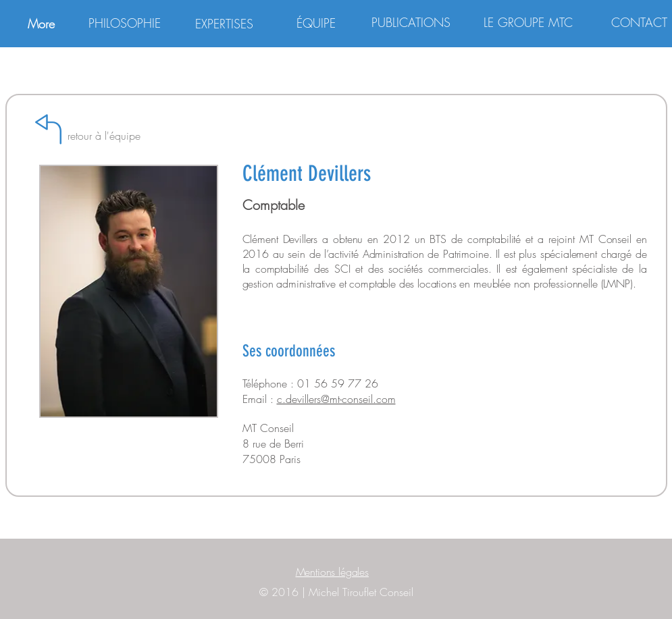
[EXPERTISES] (224, 24)
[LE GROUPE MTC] (528, 23)
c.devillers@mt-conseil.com (336, 399)
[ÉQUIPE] (316, 23)
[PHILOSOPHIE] (125, 23)
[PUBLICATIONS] (411, 23)
